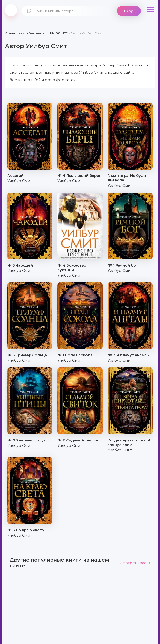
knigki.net (11, 10)
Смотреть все (135, 563)
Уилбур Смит (20, 181)
